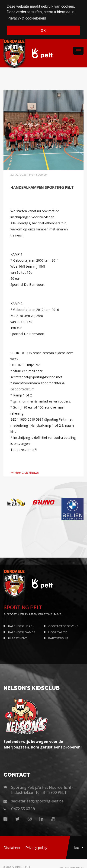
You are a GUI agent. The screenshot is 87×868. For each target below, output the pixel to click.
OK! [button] (43, 30)
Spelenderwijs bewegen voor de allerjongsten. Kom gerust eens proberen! (43, 744)
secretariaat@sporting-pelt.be (37, 801)
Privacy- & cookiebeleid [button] (27, 18)
